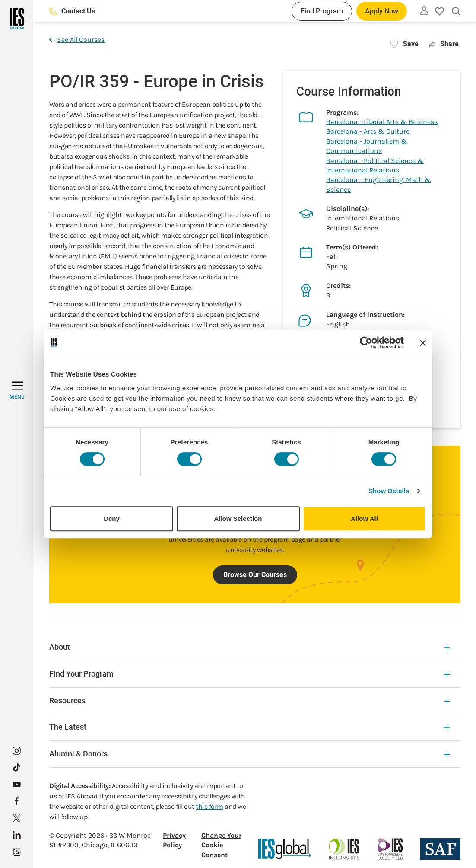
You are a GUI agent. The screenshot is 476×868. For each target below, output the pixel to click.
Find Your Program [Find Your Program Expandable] (250, 674)
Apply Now (382, 11)
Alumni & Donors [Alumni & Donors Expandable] (250, 754)
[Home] (17, 19)
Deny (112, 519)
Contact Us (72, 11)
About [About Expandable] (250, 647)
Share (444, 44)
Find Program (322, 11)
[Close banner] (423, 343)
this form (209, 806)
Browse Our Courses (255, 575)
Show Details (389, 491)
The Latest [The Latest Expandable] (250, 727)
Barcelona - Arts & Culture (368, 131)
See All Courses (77, 40)
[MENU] (17, 390)
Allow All (364, 519)
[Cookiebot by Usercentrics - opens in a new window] (366, 343)
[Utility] (424, 11)
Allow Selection (238, 519)
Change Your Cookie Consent (221, 845)
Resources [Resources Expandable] (250, 700)
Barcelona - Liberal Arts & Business (382, 122)
